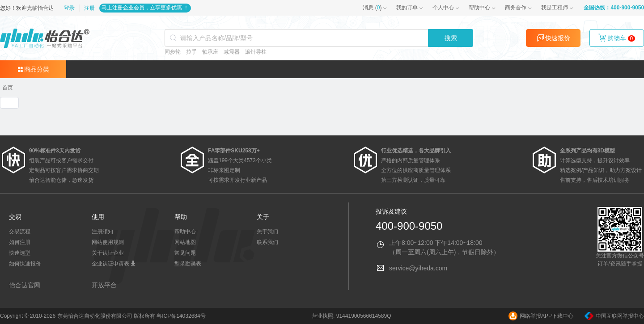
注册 (89, 8)
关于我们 (267, 231)
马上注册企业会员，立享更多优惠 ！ (145, 8)
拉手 (191, 52)
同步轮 (173, 52)
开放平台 (104, 285)
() (372, 8)
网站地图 (185, 242)
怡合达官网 (25, 285)
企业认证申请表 (114, 264)
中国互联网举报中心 (614, 316)
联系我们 (267, 242)
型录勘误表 (188, 264)
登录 (70, 8)
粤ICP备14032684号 (181, 316)
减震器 (232, 52)
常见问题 (185, 253)
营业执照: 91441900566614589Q (351, 316)
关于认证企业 (108, 253)
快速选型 (20, 253)
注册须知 (102, 231)
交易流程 (20, 231)
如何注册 (20, 242)
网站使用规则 (108, 242)
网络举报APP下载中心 (541, 316)
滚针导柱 (256, 52)
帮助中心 (479, 8)
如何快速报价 (25, 264)
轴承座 (210, 52)
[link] (8, 88)
